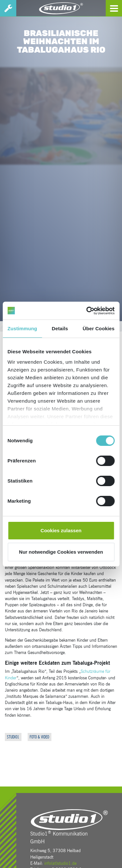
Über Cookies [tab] (99, 328)
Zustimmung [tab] (22, 328)
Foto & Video (39, 737)
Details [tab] (60, 328)
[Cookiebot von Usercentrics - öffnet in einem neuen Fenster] (87, 311)
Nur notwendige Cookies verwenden (61, 552)
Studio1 (13, 737)
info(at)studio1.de (60, 863)
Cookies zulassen (61, 530)
